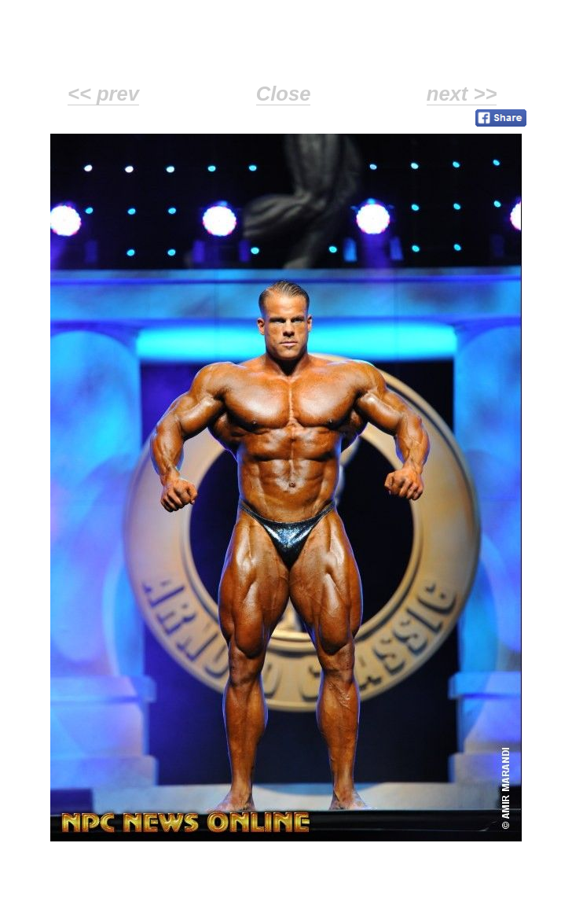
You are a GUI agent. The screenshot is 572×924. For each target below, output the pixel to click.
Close (284, 94)
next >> (462, 94)
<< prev (103, 94)
